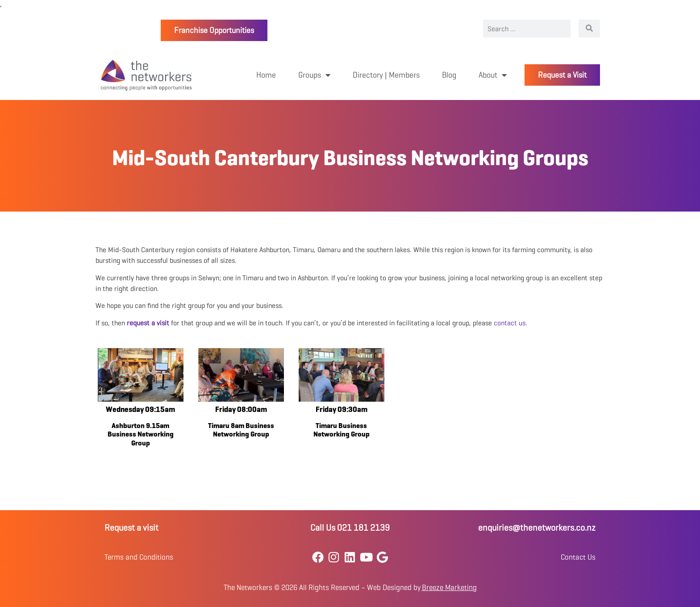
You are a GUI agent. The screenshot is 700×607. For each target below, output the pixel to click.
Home (266, 75)
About (493, 75)
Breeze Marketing (449, 588)
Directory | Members (386, 75)
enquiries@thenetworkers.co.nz (537, 528)
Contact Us (578, 557)
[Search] (589, 29)
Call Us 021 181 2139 (350, 528)
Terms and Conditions (139, 557)
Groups (314, 75)
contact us (510, 323)
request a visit (148, 323)
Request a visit (131, 528)
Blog (449, 75)
